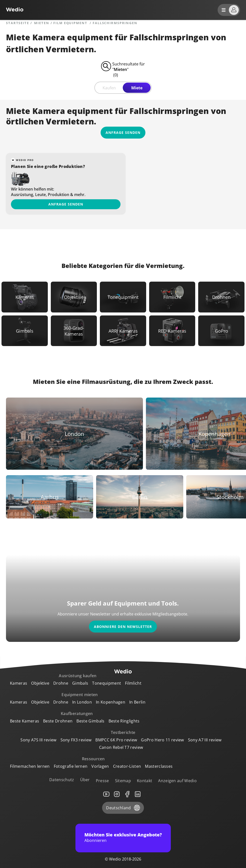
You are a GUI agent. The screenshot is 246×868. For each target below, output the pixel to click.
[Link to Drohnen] (221, 297)
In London (82, 702)
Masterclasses (159, 766)
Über (85, 780)
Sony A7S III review (38, 740)
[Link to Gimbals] (25, 331)
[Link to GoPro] (221, 331)
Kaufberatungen (77, 714)
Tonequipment (107, 683)
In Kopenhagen (111, 702)
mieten (42, 23)
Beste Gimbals (90, 721)
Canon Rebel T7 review (121, 747)
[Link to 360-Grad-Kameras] (74, 331)
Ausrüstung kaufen (78, 676)
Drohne (61, 683)
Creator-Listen (127, 766)
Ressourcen (93, 759)
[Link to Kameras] (25, 297)
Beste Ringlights (124, 721)
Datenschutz (62, 780)
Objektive (40, 683)
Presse (102, 781)
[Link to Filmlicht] (172, 297)
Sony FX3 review (76, 740)
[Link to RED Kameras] (172, 331)
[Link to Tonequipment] (123, 297)
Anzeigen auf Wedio (177, 781)
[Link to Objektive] (74, 297)
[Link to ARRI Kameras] (123, 331)
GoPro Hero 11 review (162, 740)
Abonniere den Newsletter (123, 627)
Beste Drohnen (58, 721)
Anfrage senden (66, 204)
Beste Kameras (25, 721)
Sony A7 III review (205, 740)
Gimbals (80, 683)
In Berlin (137, 702)
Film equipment (71, 23)
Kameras (19, 683)
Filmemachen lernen (30, 766)
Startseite (18, 23)
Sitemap (123, 781)
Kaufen (109, 88)
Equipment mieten (80, 695)
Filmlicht (133, 683)
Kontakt (145, 781)
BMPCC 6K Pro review (116, 740)
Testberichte (123, 732)
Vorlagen (100, 766)
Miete (137, 88)
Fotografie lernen (71, 766)
